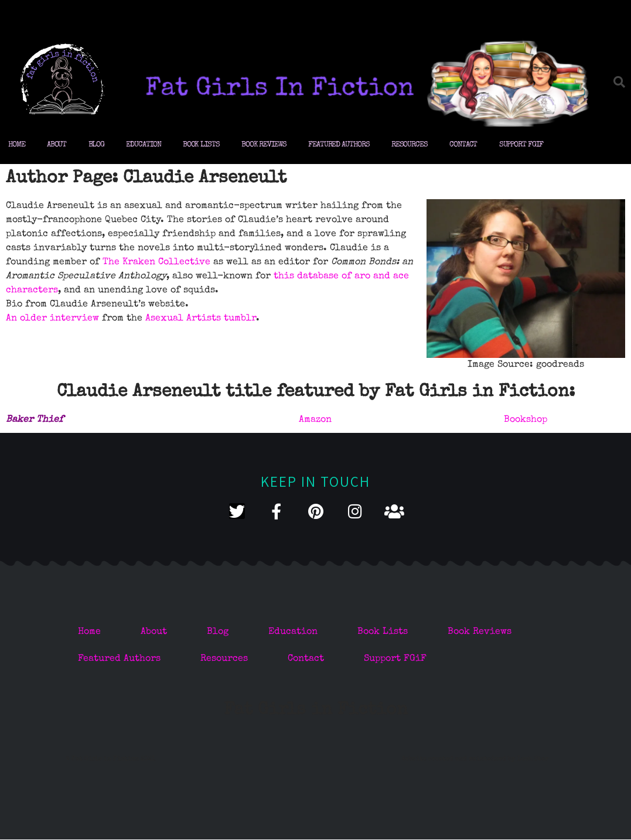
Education (143, 145)
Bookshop (526, 420)
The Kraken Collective (156, 262)
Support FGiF (521, 145)
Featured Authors (339, 145)
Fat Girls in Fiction (316, 711)
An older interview (52, 319)
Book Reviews (264, 145)
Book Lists (201, 145)
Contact (463, 145)
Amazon (315, 420)
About (57, 145)
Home (17, 145)
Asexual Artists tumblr (201, 319)
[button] (619, 82)
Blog (97, 145)
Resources (410, 145)
